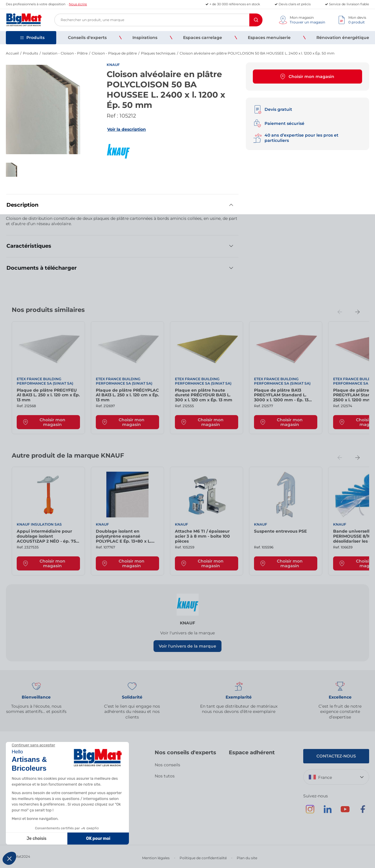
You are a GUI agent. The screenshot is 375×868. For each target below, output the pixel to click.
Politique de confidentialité (203, 858)
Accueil (12, 53)
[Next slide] (357, 312)
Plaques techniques (158, 53)
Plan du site (247, 858)
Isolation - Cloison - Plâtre (65, 53)
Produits (30, 53)
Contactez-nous (336, 756)
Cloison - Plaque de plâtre (114, 53)
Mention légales (156, 858)
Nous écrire (78, 4)
